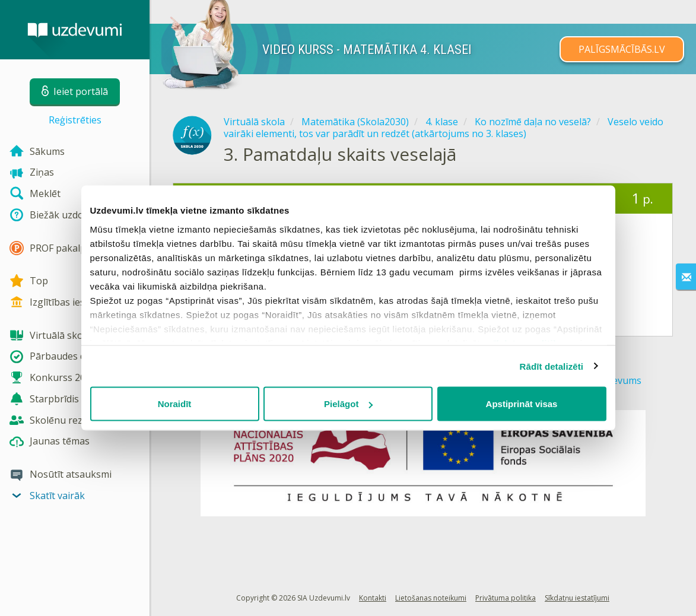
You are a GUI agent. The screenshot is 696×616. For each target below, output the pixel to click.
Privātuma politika (506, 598)
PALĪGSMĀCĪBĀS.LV (622, 49)
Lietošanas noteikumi (431, 598)
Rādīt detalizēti (552, 366)
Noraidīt (175, 404)
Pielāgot (348, 404)
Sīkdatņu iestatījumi (577, 598)
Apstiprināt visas (522, 404)
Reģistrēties (75, 120)
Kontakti (373, 598)
